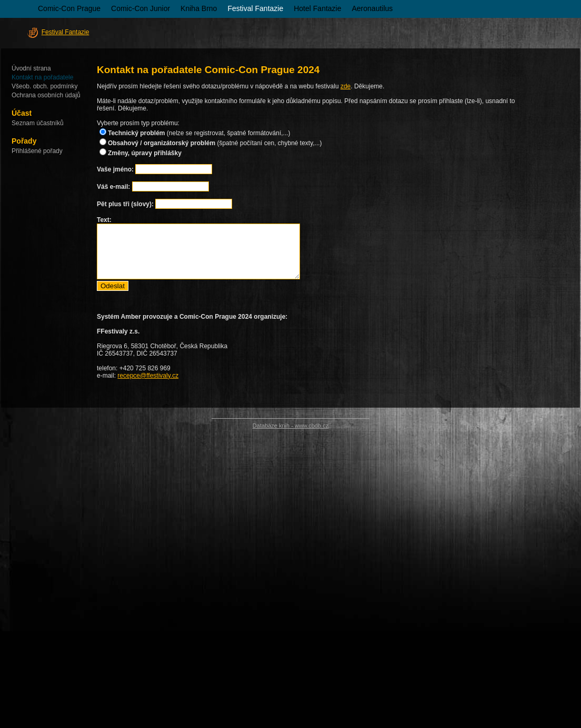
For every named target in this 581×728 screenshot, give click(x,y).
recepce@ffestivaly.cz (148, 376)
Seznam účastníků (38, 123)
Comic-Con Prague (69, 8)
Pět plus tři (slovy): (125, 204)
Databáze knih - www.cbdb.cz (290, 426)
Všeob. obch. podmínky (44, 86)
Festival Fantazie (255, 8)
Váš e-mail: (113, 187)
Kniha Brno (199, 8)
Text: (104, 220)
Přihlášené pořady (37, 151)
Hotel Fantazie (317, 8)
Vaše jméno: (116, 169)
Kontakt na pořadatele (42, 77)
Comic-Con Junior (141, 8)
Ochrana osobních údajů (46, 95)
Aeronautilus (373, 8)
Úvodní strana (31, 68)
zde (345, 86)
